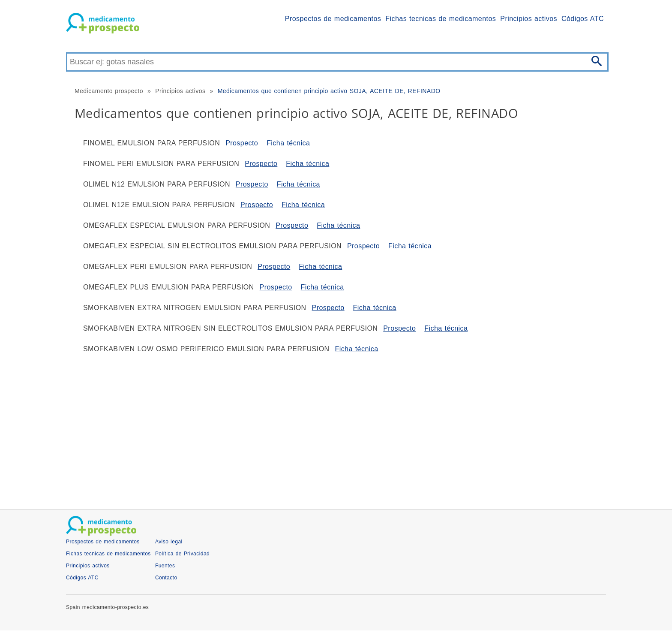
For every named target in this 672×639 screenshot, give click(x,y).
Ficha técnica (288, 143)
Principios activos (529, 19)
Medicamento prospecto (109, 91)
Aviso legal (169, 542)
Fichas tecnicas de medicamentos (441, 19)
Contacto (166, 578)
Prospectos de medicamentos (333, 19)
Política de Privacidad (182, 554)
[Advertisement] (323, 428)
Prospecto (242, 143)
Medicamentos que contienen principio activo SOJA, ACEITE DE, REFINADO (329, 91)
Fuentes (165, 566)
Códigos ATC (583, 19)
